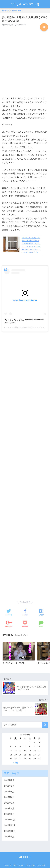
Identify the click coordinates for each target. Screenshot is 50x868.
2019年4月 (9, 797)
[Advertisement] (25, 66)
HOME (25, 857)
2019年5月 (9, 792)
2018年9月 (9, 837)
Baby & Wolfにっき (25, 4)
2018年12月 (10, 820)
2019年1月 (9, 814)
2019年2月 (9, 809)
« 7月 (15, 763)
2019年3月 (9, 803)
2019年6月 (9, 786)
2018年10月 (10, 831)
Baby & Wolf (24, 327)
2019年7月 (9, 780)
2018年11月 (10, 825)
